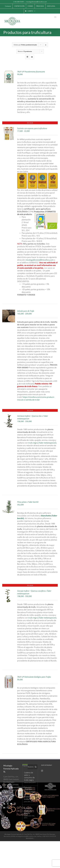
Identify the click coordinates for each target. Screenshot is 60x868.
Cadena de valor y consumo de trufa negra (29, 776)
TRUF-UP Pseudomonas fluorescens (31, 72)
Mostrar (25, 51)
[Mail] (8, 808)
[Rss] (4, 804)
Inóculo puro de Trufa (26, 311)
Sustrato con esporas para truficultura (32, 128)
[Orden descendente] (46, 45)
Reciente (31, 767)
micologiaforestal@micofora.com (36, 2)
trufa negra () (42, 443)
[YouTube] (11, 804)
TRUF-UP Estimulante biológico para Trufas (34, 677)
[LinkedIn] (4, 808)
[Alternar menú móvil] (55, 17)
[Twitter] (8, 804)
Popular (25, 766)
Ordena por (25, 45)
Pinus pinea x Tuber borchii (28, 502)
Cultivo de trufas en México (28, 811)
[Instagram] (15, 804)
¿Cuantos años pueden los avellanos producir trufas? (30, 794)
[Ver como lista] (32, 57)
